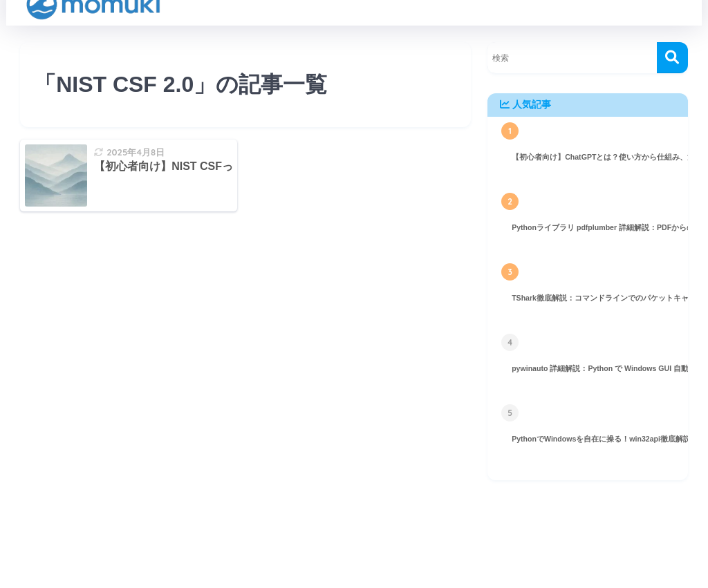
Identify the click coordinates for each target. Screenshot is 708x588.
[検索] (672, 58)
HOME (354, 541)
